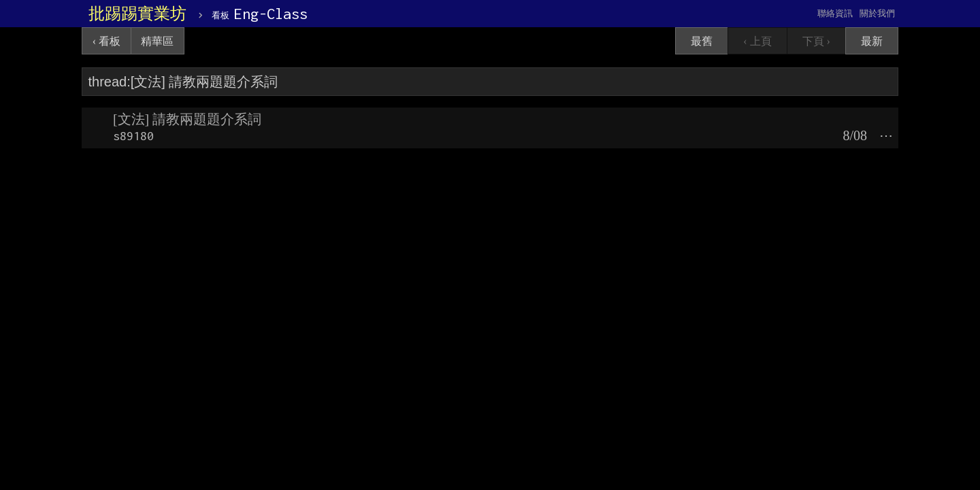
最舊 (702, 41)
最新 (872, 41)
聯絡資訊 (835, 13)
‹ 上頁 (757, 41)
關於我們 (877, 13)
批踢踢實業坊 (137, 14)
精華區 (157, 41)
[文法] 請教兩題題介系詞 (187, 119)
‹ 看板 (107, 41)
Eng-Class (260, 14)
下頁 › (816, 41)
